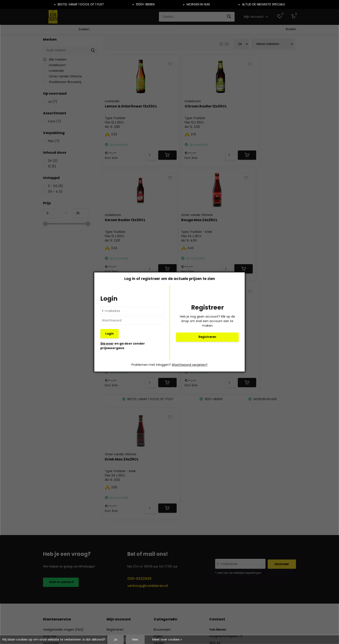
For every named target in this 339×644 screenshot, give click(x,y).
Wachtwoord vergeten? (190, 365)
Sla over (107, 344)
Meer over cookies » (167, 639)
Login (110, 334)
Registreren (207, 337)
